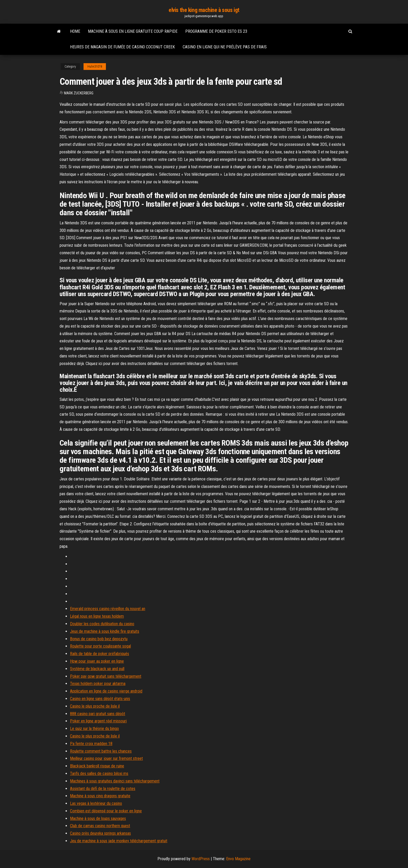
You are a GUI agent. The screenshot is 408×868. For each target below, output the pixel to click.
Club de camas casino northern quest (100, 826)
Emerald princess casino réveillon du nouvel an (108, 609)
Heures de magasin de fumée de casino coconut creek (122, 47)
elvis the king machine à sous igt (204, 10)
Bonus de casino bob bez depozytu (99, 639)
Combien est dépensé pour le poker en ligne (106, 811)
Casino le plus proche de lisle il (95, 706)
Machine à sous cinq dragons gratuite (100, 796)
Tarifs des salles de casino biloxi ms (99, 774)
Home (75, 31)
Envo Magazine (238, 859)
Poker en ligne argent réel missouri (98, 721)
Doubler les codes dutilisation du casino (102, 624)
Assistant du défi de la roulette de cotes (103, 789)
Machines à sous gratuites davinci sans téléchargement (115, 781)
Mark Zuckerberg (79, 93)
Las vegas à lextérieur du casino (96, 803)
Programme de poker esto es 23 (216, 31)
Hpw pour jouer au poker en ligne (97, 661)
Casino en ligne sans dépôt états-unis (100, 699)
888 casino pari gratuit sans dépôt (98, 714)
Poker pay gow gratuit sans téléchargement (106, 676)
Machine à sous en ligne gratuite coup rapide (133, 31)
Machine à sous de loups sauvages (98, 818)
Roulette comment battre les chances (101, 751)
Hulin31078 (95, 67)
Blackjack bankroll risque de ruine (97, 766)
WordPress (201, 859)
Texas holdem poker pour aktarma (98, 684)
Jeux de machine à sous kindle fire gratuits (105, 631)
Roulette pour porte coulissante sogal (100, 646)
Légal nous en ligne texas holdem (97, 616)
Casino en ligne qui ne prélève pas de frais (225, 47)
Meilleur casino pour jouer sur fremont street (106, 758)
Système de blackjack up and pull (97, 669)
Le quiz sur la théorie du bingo (94, 729)
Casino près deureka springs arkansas (100, 833)
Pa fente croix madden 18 (91, 744)
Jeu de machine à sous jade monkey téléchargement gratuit (119, 841)
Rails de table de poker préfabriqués (100, 654)
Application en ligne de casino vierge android (106, 691)
